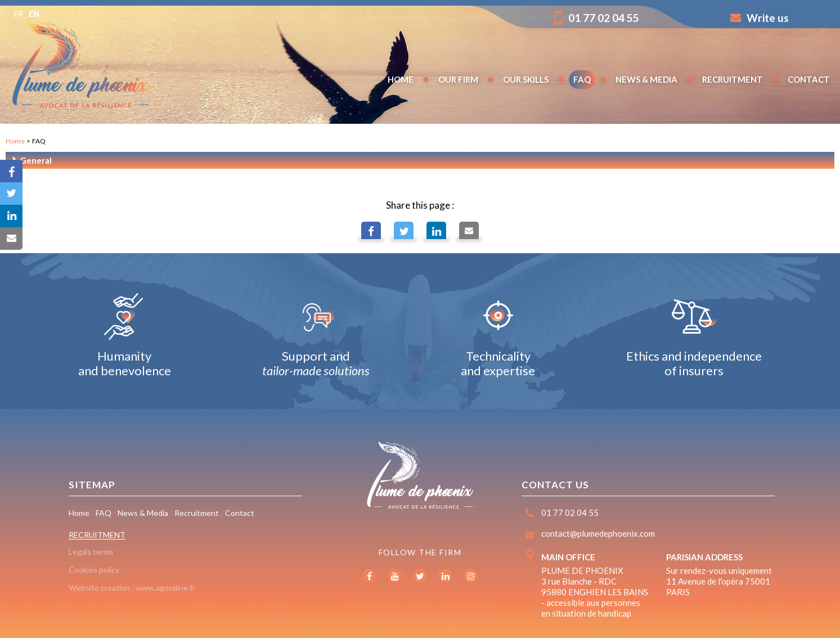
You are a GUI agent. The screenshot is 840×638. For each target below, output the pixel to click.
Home (15, 141)
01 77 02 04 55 (597, 18)
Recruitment (97, 535)
